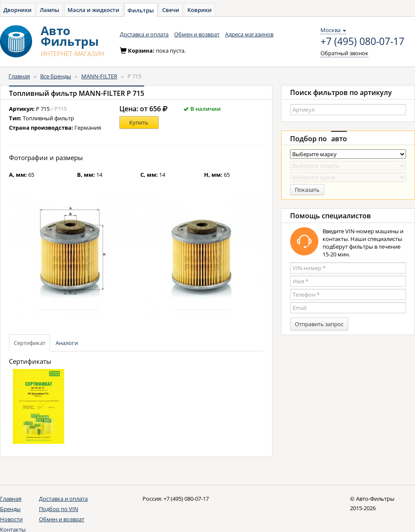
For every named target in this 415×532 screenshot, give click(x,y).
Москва (333, 30)
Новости (11, 519)
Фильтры (141, 10)
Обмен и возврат (197, 34)
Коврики (200, 10)
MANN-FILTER (99, 76)
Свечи (171, 10)
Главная (19, 76)
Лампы (50, 10)
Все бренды (56, 76)
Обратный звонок (344, 53)
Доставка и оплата (144, 34)
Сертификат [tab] (30, 343)
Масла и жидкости (93, 10)
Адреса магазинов (249, 34)
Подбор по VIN (59, 509)
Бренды (10, 509)
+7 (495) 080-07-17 (362, 42)
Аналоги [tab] (67, 343)
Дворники (18, 10)
